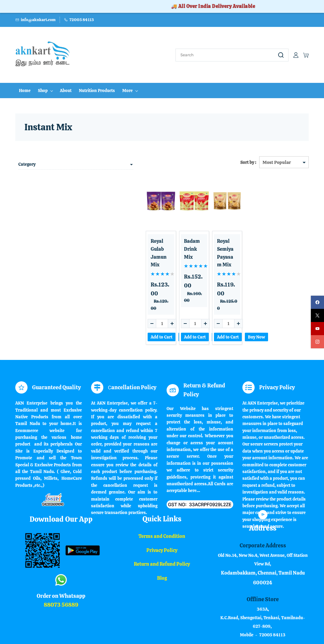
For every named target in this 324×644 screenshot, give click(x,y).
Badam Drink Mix (159, 236)
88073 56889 (61, 572)
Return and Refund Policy (162, 532)
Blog (162, 545)
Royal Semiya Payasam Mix (202, 240)
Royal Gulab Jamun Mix (114, 236)
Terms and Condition (162, 503)
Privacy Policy (162, 518)
